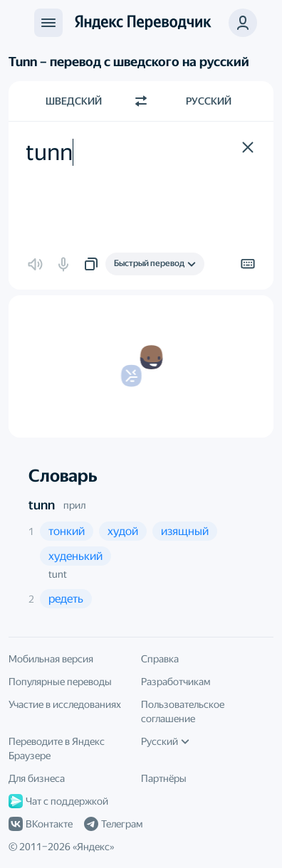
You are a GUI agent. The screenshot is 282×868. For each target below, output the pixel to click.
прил (74, 505)
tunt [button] (58, 574)
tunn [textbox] (49, 152)
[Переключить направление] (141, 101)
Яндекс (93, 847)
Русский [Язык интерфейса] (165, 741)
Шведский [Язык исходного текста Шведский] (74, 101)
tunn (42, 505)
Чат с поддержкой (58, 801)
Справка (160, 659)
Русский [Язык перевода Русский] (209, 101)
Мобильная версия (51, 659)
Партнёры (164, 778)
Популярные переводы (60, 682)
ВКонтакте (41, 824)
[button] (243, 23)
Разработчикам (176, 682)
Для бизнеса (37, 778)
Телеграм (113, 824)
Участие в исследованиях (65, 704)
